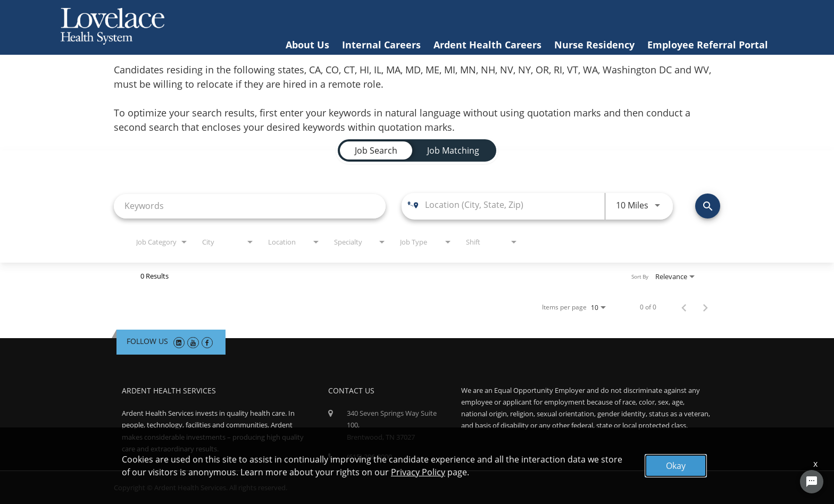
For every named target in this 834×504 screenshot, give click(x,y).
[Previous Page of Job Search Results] (684, 307)
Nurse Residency (594, 45)
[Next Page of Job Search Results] (705, 307)
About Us (307, 45)
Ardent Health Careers (487, 45)
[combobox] (250, 206)
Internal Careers (381, 45)
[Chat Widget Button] (812, 482)
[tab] (376, 150)
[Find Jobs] (708, 206)
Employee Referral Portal (708, 45)
